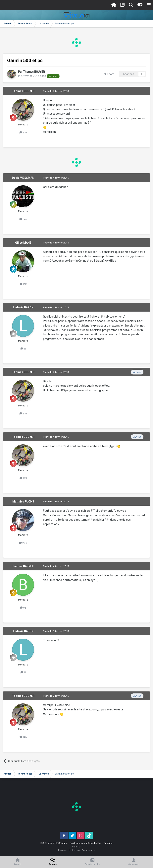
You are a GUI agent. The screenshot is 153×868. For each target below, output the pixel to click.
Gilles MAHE (23, 243)
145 (23, 133)
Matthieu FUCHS (23, 502)
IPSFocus (62, 843)
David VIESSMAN (23, 178)
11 (23, 349)
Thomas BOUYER (34, 72)
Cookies (108, 843)
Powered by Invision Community (76, 850)
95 (23, 608)
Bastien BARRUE (23, 566)
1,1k (23, 284)
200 (23, 543)
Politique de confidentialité (85, 843)
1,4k (23, 219)
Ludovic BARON (23, 307)
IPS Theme (46, 843)
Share (109, 74)
